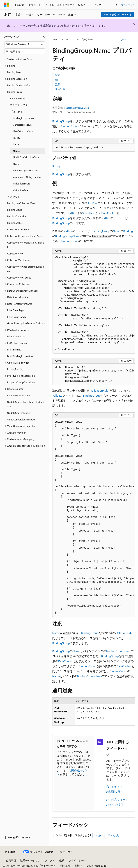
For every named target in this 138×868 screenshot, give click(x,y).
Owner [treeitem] (17, 164)
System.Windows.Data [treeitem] (19, 59)
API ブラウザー (84, 39)
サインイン (127, 5)
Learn (56, 39)
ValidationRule (99, 390)
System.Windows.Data (77, 108)
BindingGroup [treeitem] (18, 98)
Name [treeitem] (16, 151)
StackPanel (89, 213)
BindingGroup (61, 121)
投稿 (62, 860)
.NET (67, 39)
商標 (77, 866)
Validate (57, 395)
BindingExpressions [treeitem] (23, 118)
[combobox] (25, 44)
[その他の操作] (132, 40)
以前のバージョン (30, 860)
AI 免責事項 (9, 860)
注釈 (58, 84)
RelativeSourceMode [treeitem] (19, 395)
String (56, 166)
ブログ (49, 860)
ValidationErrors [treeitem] (22, 183)
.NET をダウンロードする (117, 14)
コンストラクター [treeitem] (20, 105)
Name (117, 231)
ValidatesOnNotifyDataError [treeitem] (28, 177)
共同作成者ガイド (73, 772)
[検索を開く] (116, 5)
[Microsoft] (7, 5)
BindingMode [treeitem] (15, 210)
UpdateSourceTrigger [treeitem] (19, 413)
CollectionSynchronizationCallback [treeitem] (26, 245)
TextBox (92, 203)
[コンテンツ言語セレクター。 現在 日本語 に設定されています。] (10, 852)
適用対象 (60, 89)
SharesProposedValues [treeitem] (25, 170)
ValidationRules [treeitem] (21, 190)
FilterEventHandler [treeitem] (17, 317)
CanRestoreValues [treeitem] (23, 125)
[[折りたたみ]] (44, 37)
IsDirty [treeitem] (17, 138)
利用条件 (65, 866)
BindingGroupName (68, 236)
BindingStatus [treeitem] (15, 223)
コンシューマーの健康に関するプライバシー (28, 866)
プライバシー (76, 860)
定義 (58, 75)
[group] (94, 304)
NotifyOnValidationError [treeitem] (26, 157)
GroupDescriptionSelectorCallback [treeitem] (26, 323)
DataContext (109, 213)
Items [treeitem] (16, 144)
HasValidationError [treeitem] (23, 131)
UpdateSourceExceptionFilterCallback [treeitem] (26, 404)
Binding (128, 231)
